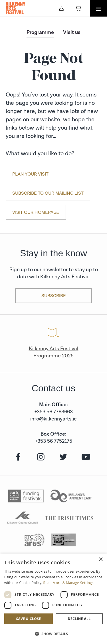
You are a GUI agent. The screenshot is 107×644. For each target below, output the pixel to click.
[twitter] (63, 457)
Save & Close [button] (29, 619)
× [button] (101, 560)
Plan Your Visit (30, 174)
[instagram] (40, 457)
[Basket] (78, 8)
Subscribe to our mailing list (48, 193)
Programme (40, 32)
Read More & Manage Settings (68, 583)
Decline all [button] (79, 619)
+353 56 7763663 (54, 412)
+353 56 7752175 (54, 441)
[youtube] (85, 457)
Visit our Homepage (36, 212)
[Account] (61, 8)
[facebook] (18, 457)
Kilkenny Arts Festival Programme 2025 (54, 352)
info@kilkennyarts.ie (53, 419)
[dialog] (53, 599)
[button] (53, 634)
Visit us (72, 32)
